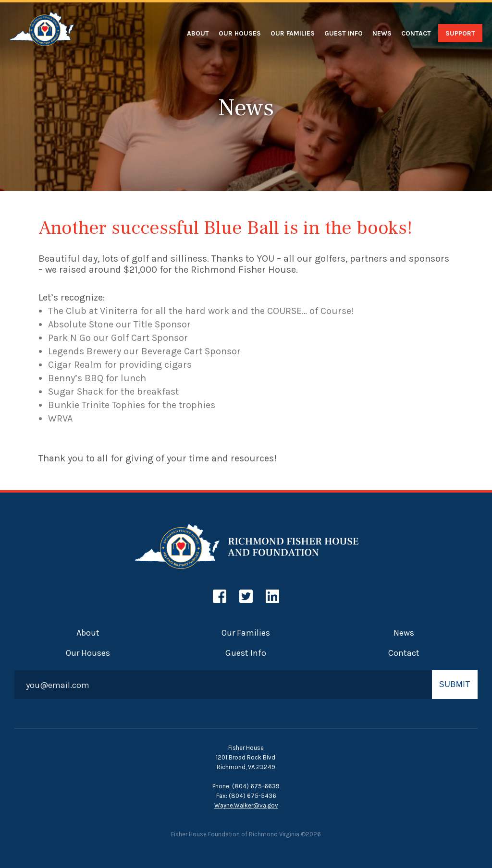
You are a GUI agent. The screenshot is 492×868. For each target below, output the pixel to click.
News (382, 33)
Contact (416, 33)
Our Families (293, 33)
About (198, 33)
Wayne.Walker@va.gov (246, 805)
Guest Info (344, 33)
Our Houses (240, 33)
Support (460, 33)
